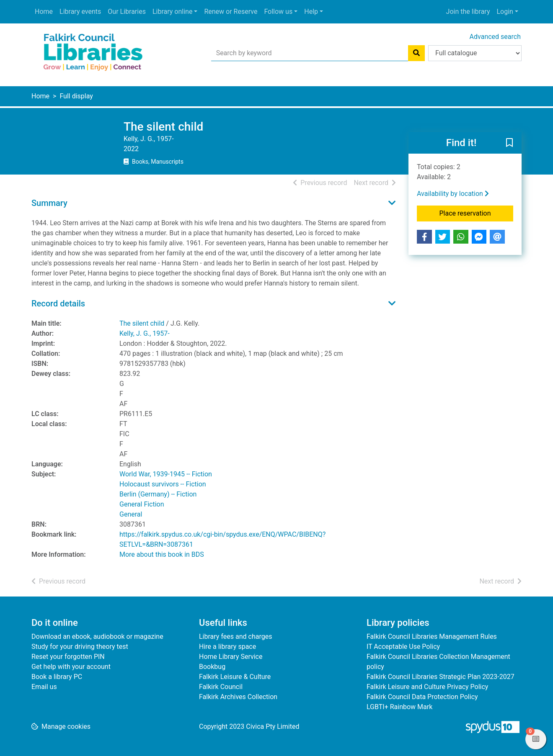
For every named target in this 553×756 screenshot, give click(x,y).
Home (44, 12)
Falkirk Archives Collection (238, 697)
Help (311, 12)
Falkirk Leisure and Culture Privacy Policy (427, 687)
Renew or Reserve (231, 12)
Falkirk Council (221, 687)
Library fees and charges (235, 636)
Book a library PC (57, 677)
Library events (80, 12)
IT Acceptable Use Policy (403, 647)
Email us (44, 687)
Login (505, 12)
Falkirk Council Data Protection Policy (422, 697)
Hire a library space (227, 647)
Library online (172, 12)
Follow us (278, 12)
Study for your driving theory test (80, 647)
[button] (509, 143)
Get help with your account (71, 667)
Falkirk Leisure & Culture (235, 677)
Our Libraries (127, 12)
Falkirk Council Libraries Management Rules (432, 636)
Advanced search (495, 37)
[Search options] (475, 53)
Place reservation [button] (477, 213)
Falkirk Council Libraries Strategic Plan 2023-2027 (441, 677)
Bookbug (212, 667)
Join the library (468, 12)
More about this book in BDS (162, 554)
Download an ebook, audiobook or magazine (97, 636)
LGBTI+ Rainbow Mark (399, 707)
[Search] (416, 53)
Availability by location (453, 194)
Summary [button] (49, 203)
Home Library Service (231, 657)
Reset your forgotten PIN (68, 657)
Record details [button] (58, 303)
